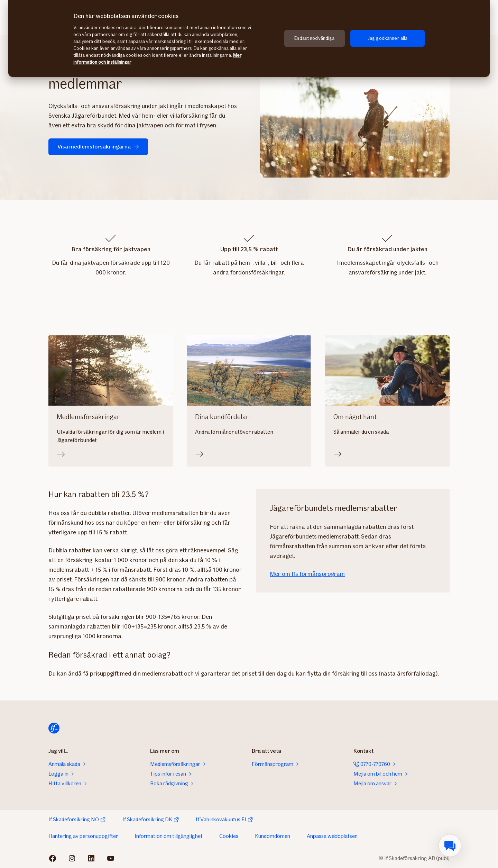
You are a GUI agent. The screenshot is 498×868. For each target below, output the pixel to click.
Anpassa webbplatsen (332, 836)
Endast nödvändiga (314, 38)
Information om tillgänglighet (169, 836)
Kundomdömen (273, 836)
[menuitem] (450, 846)
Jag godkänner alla (388, 38)
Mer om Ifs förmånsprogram (307, 574)
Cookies (229, 836)
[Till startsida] (54, 728)
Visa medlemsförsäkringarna (98, 147)
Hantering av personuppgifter (83, 836)
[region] (249, 38)
